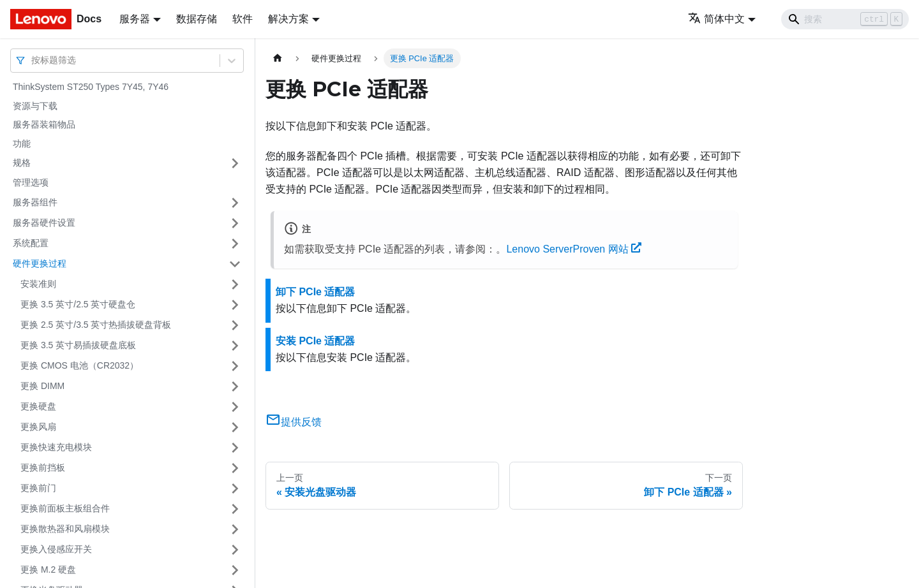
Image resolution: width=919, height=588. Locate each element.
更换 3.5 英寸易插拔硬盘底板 (78, 345)
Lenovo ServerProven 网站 (574, 249)
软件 (243, 19)
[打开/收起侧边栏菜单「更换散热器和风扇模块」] (235, 529)
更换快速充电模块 (56, 447)
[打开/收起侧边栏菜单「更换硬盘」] (235, 407)
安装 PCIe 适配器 (315, 341)
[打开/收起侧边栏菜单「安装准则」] (235, 284)
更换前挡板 (43, 467)
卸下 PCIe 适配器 (315, 292)
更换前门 (38, 488)
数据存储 (197, 19)
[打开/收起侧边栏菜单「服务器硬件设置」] (235, 223)
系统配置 (31, 243)
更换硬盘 (38, 406)
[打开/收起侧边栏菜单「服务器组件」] (235, 203)
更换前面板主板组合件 (65, 508)
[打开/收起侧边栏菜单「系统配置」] (235, 244)
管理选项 (31, 182)
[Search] (845, 19)
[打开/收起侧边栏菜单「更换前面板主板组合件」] (235, 509)
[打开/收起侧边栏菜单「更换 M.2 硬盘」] (235, 570)
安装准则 (38, 284)
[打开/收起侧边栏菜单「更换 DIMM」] (235, 386)
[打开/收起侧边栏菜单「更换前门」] (235, 489)
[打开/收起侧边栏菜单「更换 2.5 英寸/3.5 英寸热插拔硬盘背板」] (235, 325)
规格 (22, 163)
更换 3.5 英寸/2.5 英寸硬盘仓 (78, 304)
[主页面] (278, 58)
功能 (22, 143)
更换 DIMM (42, 386)
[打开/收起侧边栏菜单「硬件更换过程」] (235, 264)
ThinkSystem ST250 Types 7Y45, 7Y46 (91, 87)
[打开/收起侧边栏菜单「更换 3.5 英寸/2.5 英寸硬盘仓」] (235, 305)
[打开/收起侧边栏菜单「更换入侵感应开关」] (235, 550)
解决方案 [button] (288, 19)
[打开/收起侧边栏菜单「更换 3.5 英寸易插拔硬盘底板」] (235, 346)
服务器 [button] (135, 19)
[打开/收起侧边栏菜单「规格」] (235, 163)
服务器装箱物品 (44, 124)
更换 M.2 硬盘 (48, 570)
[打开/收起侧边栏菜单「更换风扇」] (235, 427)
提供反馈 (294, 422)
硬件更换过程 (40, 263)
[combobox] (33, 60)
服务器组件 (35, 202)
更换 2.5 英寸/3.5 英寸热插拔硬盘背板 (96, 325)
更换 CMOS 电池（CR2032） (79, 365)
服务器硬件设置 (44, 223)
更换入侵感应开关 (56, 549)
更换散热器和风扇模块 (65, 529)
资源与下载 (35, 106)
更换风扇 (38, 427)
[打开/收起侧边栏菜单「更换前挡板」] (235, 468)
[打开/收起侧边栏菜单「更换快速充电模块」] (235, 448)
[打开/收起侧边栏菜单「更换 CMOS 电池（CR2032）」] (235, 366)
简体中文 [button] (716, 19)
